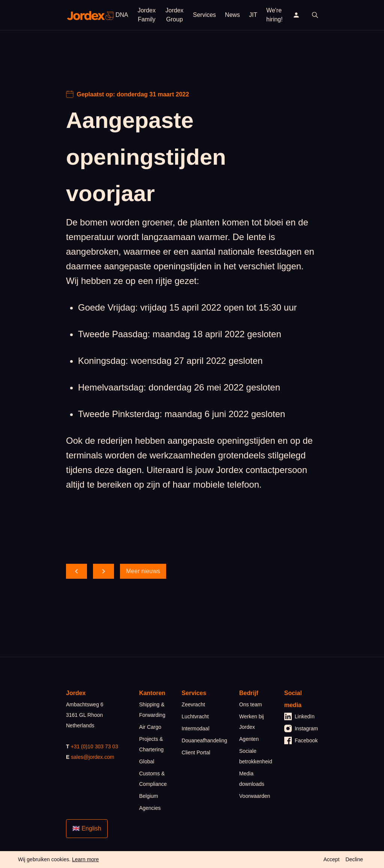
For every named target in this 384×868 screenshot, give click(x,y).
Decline (354, 859)
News (232, 15)
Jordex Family (147, 15)
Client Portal (196, 752)
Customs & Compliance (153, 779)
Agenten (249, 739)
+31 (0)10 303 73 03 (94, 746)
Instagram (301, 728)
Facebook (301, 740)
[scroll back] (76, 571)
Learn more (85, 859)
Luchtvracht (195, 716)
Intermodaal (195, 728)
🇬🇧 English (87, 828)
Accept (331, 859)
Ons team (251, 704)
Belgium (149, 796)
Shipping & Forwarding (152, 710)
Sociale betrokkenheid (256, 756)
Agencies (150, 808)
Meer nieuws (143, 571)
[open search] (315, 15)
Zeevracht (193, 704)
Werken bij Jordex (252, 722)
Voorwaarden (255, 796)
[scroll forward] (103, 571)
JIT (253, 15)
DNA (122, 15)
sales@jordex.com (92, 757)
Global (147, 761)
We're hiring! (274, 15)
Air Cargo (150, 727)
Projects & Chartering (151, 744)
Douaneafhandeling (204, 740)
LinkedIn (299, 716)
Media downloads (252, 779)
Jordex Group (174, 15)
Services (205, 15)
